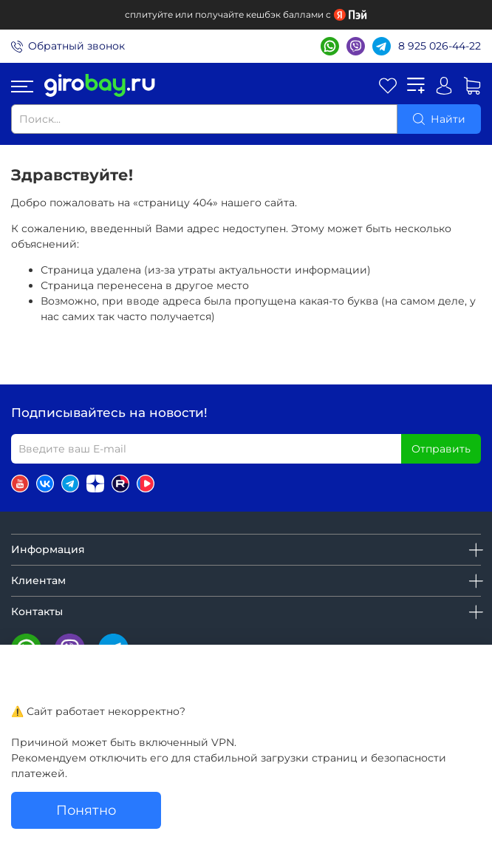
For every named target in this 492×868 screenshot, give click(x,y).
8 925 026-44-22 (440, 46)
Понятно (86, 810)
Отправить (441, 449)
